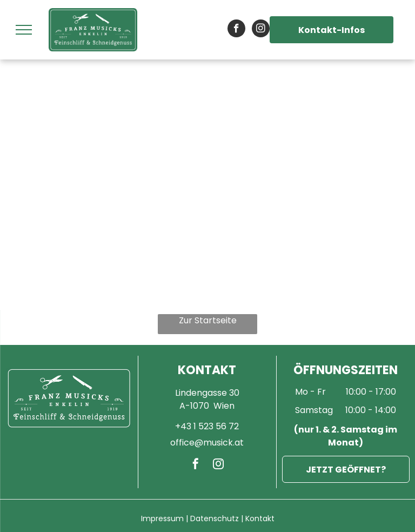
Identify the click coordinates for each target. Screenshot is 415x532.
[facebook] (236, 30)
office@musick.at (207, 443)
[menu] (24, 30)
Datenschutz (215, 518)
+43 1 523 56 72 (207, 426)
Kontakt (260, 518)
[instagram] (261, 30)
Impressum (162, 518)
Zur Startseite (208, 320)
